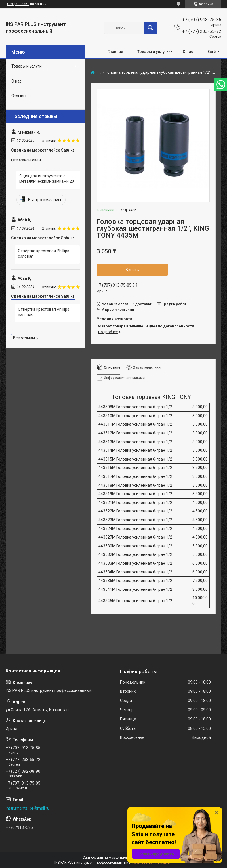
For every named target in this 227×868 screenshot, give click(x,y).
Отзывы (19, 96)
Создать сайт (18, 4)
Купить (132, 270)
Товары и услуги (153, 52)
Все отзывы (24, 338)
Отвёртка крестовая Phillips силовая (44, 254)
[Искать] (150, 28)
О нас (188, 52)
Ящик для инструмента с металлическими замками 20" (47, 179)
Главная (115, 52)
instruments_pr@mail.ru (28, 808)
